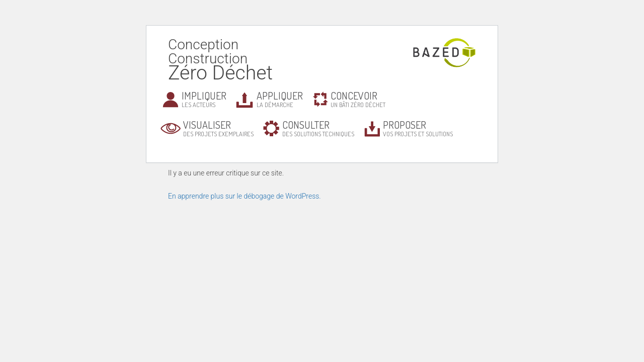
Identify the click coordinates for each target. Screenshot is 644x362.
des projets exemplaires (218, 128)
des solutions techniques (318, 128)
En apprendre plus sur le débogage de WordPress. (245, 196)
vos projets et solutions (418, 128)
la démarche (280, 99)
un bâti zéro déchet (358, 99)
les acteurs (204, 99)
